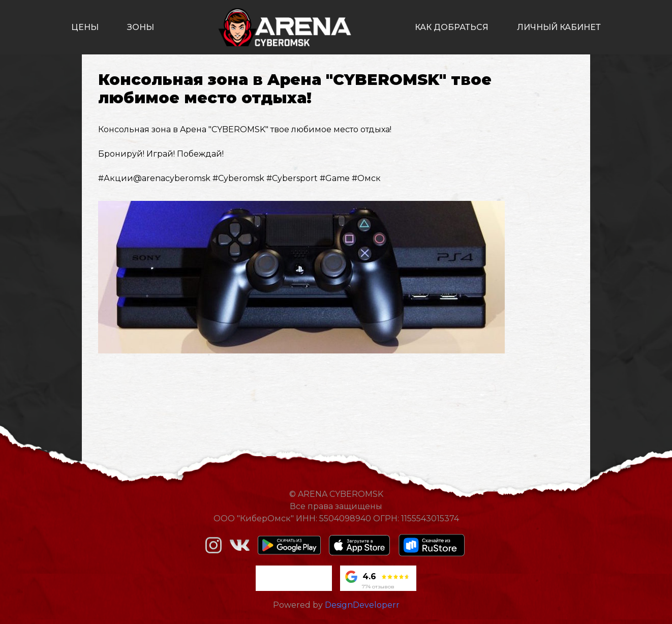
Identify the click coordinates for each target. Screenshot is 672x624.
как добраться (452, 27)
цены (85, 27)
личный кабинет (559, 27)
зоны (141, 27)
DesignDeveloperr (362, 605)
